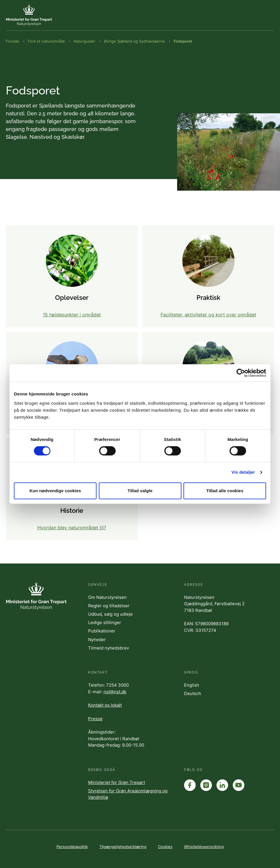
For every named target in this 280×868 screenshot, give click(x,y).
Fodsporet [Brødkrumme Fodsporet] (183, 41)
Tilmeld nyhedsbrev (109, 648)
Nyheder (97, 640)
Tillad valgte (140, 491)
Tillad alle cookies (225, 491)
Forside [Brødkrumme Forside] (12, 41)
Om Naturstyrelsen (107, 597)
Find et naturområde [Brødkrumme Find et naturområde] (46, 41)
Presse (95, 719)
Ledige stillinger (105, 622)
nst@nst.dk (115, 692)
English (192, 685)
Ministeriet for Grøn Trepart (117, 782)
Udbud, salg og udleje (110, 614)
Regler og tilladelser (109, 606)
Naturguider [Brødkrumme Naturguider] (84, 41)
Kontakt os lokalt (105, 705)
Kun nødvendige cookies (55, 491)
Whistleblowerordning (204, 847)
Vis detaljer (243, 472)
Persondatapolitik (72, 847)
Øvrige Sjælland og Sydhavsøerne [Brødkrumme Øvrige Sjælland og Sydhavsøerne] (134, 41)
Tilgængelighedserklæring (123, 847)
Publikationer (102, 631)
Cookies (165, 847)
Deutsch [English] (193, 693)
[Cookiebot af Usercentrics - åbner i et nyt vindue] (241, 373)
